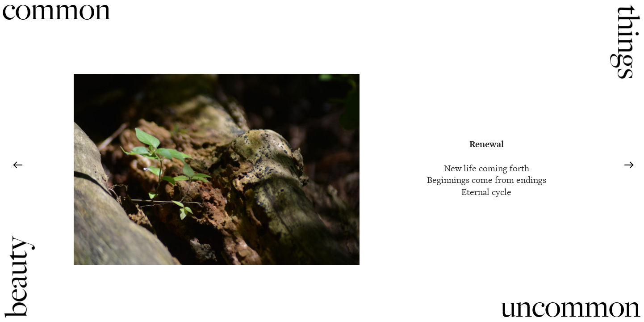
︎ (18, 165)
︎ (629, 165)
